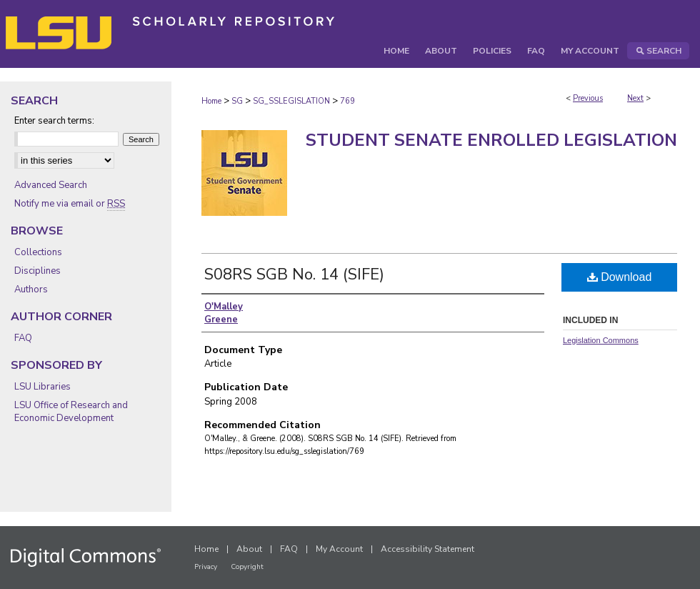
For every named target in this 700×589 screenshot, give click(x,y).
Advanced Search (51, 185)
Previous (588, 98)
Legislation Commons (601, 340)
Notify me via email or (70, 204)
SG (237, 101)
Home (211, 101)
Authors (31, 289)
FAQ (23, 338)
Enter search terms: (54, 121)
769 (347, 101)
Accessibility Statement (427, 549)
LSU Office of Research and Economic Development (71, 412)
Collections (38, 252)
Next (635, 98)
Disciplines (37, 271)
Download (620, 277)
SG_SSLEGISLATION (291, 101)
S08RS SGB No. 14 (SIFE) (294, 274)
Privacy (206, 567)
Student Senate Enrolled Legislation (491, 140)
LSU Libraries (42, 387)
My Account (339, 549)
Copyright (247, 567)
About (249, 549)
